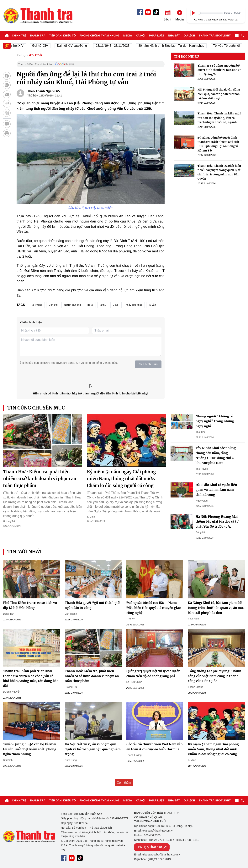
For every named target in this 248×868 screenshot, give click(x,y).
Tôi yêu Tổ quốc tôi (230, 46)
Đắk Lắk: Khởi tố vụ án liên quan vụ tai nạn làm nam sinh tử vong (216, 490)
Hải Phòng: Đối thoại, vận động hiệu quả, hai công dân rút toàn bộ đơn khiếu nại (219, 94)
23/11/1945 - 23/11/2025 (116, 46)
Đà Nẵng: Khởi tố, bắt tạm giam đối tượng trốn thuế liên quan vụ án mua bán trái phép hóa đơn (216, 608)
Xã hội (140, 36)
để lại (90, 305)
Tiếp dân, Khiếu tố (63, 36)
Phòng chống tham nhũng (100, 36)
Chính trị (19, 36)
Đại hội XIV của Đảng (76, 46)
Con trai (53, 305)
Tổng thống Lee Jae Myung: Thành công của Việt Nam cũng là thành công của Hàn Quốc (215, 676)
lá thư (103, 305)
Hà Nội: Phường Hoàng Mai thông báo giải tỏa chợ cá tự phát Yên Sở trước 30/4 (217, 522)
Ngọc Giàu (202, 501)
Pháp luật (157, 36)
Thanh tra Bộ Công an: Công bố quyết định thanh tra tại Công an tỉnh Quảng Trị (219, 70)
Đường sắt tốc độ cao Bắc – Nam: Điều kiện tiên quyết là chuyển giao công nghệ (154, 608)
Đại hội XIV (44, 46)
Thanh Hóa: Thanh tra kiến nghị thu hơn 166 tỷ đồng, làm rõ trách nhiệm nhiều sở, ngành (219, 118)
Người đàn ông (72, 305)
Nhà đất (174, 36)
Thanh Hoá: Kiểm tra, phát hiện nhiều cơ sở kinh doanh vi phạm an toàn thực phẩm (40, 479)
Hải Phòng (36, 305)
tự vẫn (152, 305)
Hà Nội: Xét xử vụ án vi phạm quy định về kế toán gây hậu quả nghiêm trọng (93, 749)
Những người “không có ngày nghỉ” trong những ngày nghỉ (215, 421)
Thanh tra (38, 36)
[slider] (210, 13)
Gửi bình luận (148, 364)
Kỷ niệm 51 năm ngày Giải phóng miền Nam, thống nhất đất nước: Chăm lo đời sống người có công (121, 479)
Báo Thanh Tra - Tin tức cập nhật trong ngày (38, 16)
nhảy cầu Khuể (134, 305)
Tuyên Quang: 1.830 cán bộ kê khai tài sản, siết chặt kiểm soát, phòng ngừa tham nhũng (30, 749)
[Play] (194, 13)
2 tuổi (116, 305)
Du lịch (189, 36)
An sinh (35, 55)
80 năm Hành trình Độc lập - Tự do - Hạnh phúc (175, 46)
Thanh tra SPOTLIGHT (215, 36)
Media (128, 36)
